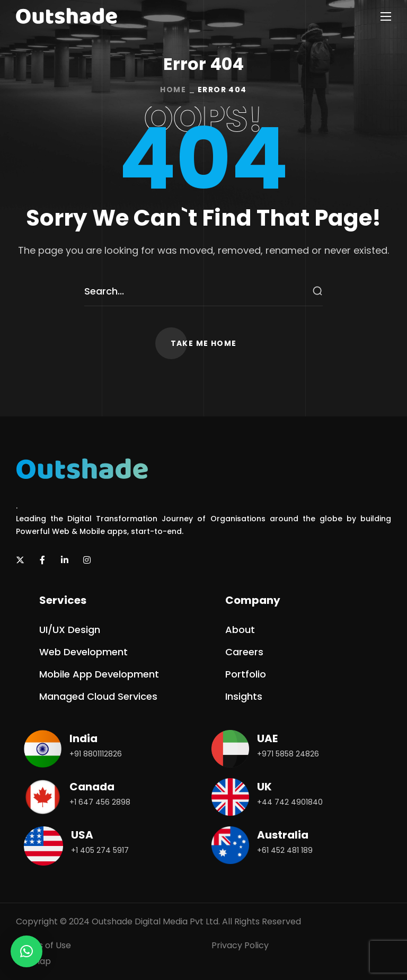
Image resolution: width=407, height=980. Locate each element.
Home (173, 90)
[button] (204, 343)
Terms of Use (43, 945)
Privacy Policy (240, 945)
